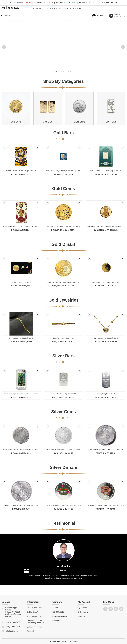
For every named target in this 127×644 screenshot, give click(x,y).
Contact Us (31, 631)
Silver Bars (111, 122)
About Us (56, 608)
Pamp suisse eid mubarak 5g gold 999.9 (106, 171)
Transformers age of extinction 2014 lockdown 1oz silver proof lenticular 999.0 (33, 394)
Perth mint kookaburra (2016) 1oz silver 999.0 (106, 450)
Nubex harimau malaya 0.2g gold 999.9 (21, 171)
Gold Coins (16, 122)
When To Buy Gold (34, 616)
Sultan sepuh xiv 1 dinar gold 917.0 (106, 282)
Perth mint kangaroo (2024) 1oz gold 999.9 (63, 227)
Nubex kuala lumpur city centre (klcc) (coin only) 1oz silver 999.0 (28, 450)
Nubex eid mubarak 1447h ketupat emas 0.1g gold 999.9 (24, 227)
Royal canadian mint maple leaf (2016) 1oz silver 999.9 (66, 450)
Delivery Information (35, 627)
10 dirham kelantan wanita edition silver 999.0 (106, 505)
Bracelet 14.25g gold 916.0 (63, 338)
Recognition (57, 621)
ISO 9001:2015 (58, 612)
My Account (82, 608)
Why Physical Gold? (35, 608)
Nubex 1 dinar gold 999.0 (21, 282)
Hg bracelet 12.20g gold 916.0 (21, 338)
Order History (83, 612)
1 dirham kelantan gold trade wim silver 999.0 (21, 505)
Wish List (81, 616)
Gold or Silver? (33, 612)
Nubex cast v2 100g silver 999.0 (63, 394)
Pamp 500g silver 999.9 (106, 394)
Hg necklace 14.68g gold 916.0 (106, 338)
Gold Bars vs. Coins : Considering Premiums (36, 622)
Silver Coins (79, 122)
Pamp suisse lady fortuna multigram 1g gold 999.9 (65, 171)
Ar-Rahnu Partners (59, 616)
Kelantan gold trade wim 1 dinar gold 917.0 (64, 282)
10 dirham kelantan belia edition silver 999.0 (63, 505)
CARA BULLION (66, 642)
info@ (8, 631)
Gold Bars (48, 122)
